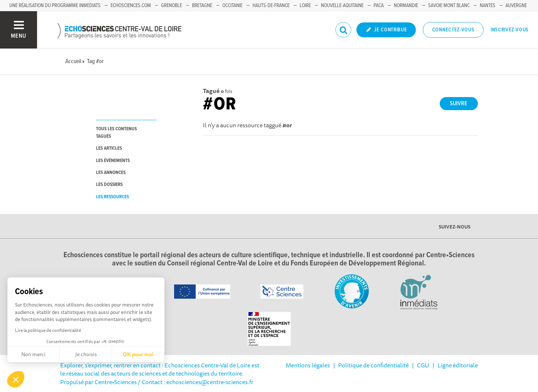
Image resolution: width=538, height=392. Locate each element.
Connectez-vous (453, 30)
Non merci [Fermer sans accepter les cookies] (33, 354)
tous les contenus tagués (116, 133)
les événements (113, 161)
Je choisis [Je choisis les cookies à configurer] (86, 354)
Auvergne (516, 6)
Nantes (488, 6)
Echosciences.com (131, 6)
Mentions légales (308, 365)
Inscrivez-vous (510, 30)
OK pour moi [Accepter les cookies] (138, 354)
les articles (109, 148)
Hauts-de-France (271, 6)
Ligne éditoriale (458, 365)
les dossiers (109, 185)
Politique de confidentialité (373, 365)
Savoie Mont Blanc (449, 6)
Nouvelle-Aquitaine (342, 6)
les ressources (112, 197)
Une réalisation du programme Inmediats (55, 6)
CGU (423, 365)
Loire (305, 6)
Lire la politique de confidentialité (48, 330)
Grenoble (171, 6)
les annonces (111, 173)
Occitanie (232, 6)
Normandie (406, 6)
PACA (379, 6)
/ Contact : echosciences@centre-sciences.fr (195, 382)
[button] (16, 379)
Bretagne (202, 6)
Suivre (459, 104)
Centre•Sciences (116, 382)
